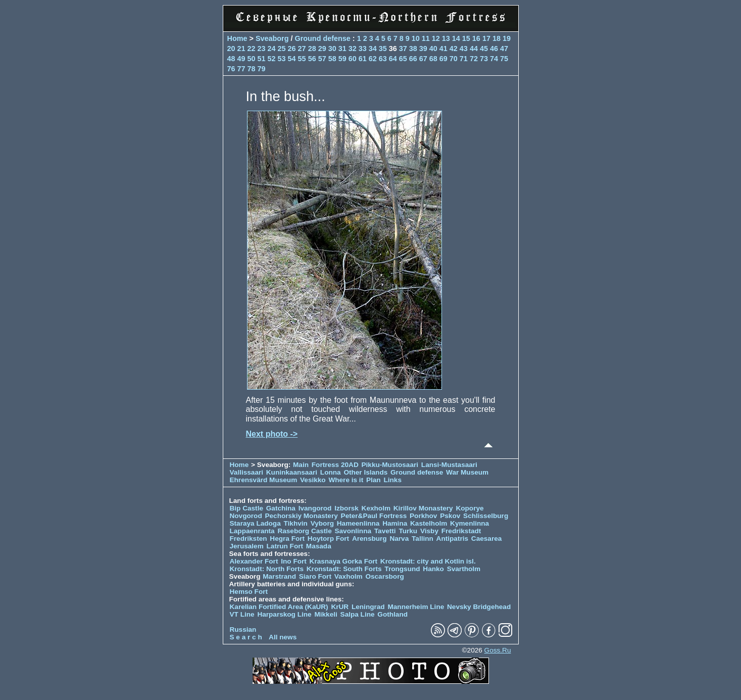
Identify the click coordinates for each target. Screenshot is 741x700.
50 (252, 59)
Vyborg (322, 523)
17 (486, 38)
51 (262, 59)
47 (504, 49)
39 (423, 49)
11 (426, 38)
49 (241, 59)
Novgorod (246, 516)
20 (231, 49)
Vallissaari (247, 472)
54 (292, 59)
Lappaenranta (252, 531)
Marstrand (279, 576)
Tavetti (385, 531)
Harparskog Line (284, 614)
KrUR (340, 607)
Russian (243, 629)
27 (302, 49)
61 (363, 59)
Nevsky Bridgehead (479, 607)
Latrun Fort (285, 546)
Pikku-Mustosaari (390, 465)
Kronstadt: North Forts (268, 569)
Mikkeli (326, 614)
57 (322, 59)
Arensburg (369, 539)
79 (262, 69)
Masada (319, 546)
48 (231, 59)
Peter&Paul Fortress (374, 516)
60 (353, 59)
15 (466, 38)
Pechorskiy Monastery (301, 516)
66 (413, 59)
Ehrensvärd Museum (264, 480)
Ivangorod (315, 508)
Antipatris (452, 539)
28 (312, 49)
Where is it (346, 480)
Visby (429, 531)
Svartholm (464, 569)
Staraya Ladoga (255, 523)
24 (272, 49)
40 (433, 49)
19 (507, 38)
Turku (408, 531)
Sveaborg (272, 38)
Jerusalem (247, 546)
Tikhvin (296, 523)
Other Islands (365, 472)
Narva (399, 539)
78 (252, 69)
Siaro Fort (315, 576)
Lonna (331, 472)
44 (474, 49)
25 (282, 49)
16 (476, 38)
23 (262, 49)
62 (373, 59)
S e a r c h (246, 637)
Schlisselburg (486, 516)
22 (252, 49)
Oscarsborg (384, 576)
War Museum (467, 472)
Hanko (433, 569)
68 (433, 59)
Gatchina (281, 508)
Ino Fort (294, 561)
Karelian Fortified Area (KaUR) (279, 607)
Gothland (392, 614)
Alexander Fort (254, 561)
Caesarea (486, 539)
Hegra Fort (287, 539)
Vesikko (313, 480)
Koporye (470, 508)
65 (403, 59)
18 (497, 38)
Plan (374, 480)
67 (423, 59)
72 (474, 59)
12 (436, 38)
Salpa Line (358, 614)
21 (241, 49)
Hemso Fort (249, 592)
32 (353, 49)
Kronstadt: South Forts (344, 569)
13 (446, 38)
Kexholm (376, 508)
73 (484, 59)
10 (416, 38)
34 (373, 49)
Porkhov (423, 516)
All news (283, 637)
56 (312, 59)
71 (464, 59)
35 (383, 49)
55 (302, 59)
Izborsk (347, 508)
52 (272, 59)
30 (332, 49)
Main (301, 465)
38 (413, 49)
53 (282, 59)
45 (484, 49)
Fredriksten (249, 539)
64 (393, 59)
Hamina (395, 523)
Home (237, 38)
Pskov (450, 516)
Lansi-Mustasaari (449, 465)
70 (454, 59)
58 (332, 59)
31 (342, 49)
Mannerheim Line (416, 607)
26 (292, 49)
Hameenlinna (358, 523)
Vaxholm (349, 576)
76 (231, 69)
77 (241, 69)
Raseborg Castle (304, 531)
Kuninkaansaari (292, 472)
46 (494, 49)
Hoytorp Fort (328, 539)
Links (392, 480)
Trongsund (402, 569)
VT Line (242, 614)
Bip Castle (246, 508)
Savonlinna (353, 531)
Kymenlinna (470, 523)
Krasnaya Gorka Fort (343, 561)
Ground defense (323, 38)
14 (456, 38)
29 (322, 49)
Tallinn (423, 539)
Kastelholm (429, 523)
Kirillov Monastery (423, 508)
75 (504, 59)
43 (464, 49)
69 (443, 59)
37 (403, 49)
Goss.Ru (498, 650)
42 (454, 49)
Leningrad (368, 607)
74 (494, 59)
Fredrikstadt (461, 531)
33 (363, 49)
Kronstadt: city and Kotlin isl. (428, 561)
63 (383, 59)
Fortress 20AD (335, 465)
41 (443, 49)
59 (342, 59)
